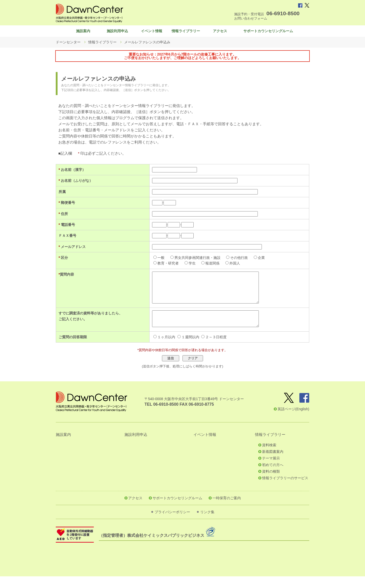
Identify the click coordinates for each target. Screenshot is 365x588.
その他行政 (234, 260)
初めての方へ (273, 476)
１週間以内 (185, 349)
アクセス (220, 32)
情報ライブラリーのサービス (285, 490)
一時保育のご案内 (227, 510)
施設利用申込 (117, 32)
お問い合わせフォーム (251, 18)
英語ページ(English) (293, 421)
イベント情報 (152, 32)
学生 (187, 266)
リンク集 (207, 524)
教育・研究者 (163, 266)
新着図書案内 (273, 463)
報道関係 (207, 266)
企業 (256, 260)
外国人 (230, 266)
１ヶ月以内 (161, 349)
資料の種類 (271, 483)
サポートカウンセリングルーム (268, 32)
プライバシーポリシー (172, 524)
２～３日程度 (211, 349)
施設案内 (83, 32)
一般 (156, 260)
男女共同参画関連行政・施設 (192, 260)
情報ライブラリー (186, 32)
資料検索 (269, 457)
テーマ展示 (271, 470)
